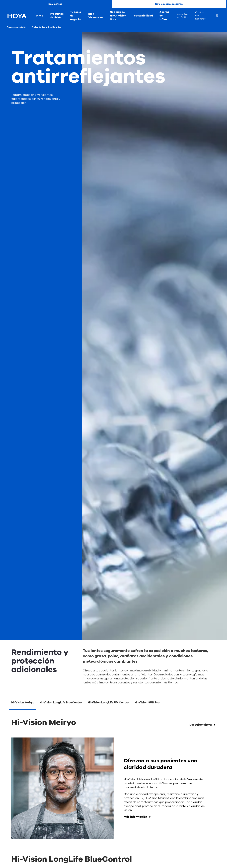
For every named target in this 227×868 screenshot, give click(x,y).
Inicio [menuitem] (40, 16)
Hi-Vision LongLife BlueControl (61, 703)
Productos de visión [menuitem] (57, 16)
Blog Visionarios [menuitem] (96, 16)
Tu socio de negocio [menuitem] (76, 16)
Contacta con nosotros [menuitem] (201, 16)
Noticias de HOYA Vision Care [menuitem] (118, 16)
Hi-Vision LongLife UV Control (109, 703)
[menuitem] (220, 16)
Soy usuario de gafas (169, 4)
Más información (135, 817)
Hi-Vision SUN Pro (147, 703)
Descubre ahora (201, 725)
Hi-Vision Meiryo (23, 703)
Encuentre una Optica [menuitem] (182, 16)
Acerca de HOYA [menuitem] (164, 16)
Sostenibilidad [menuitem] (143, 16)
